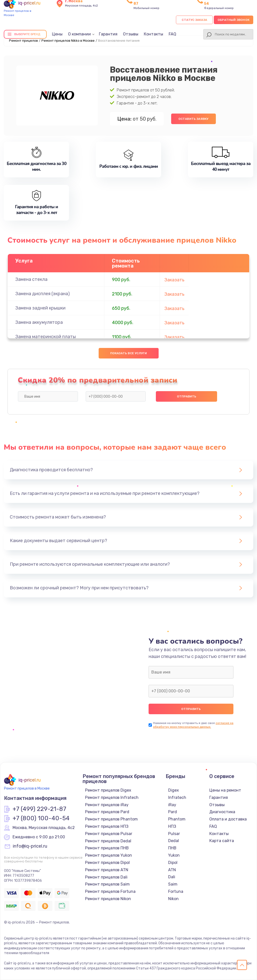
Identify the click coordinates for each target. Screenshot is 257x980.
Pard (173, 812)
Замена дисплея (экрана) (43, 294)
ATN (172, 870)
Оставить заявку (194, 119)
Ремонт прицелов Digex (108, 790)
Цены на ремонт (225, 790)
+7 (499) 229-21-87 (39, 809)
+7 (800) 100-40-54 (41, 818)
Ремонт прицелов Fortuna (110, 891)
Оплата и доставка (228, 819)
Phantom (177, 819)
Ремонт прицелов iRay (107, 805)
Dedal (174, 841)
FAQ (172, 34)
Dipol (173, 863)
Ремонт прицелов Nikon (108, 899)
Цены (57, 34)
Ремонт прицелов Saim (107, 884)
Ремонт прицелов (23, 41)
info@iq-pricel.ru (30, 846)
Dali (172, 877)
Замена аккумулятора (39, 322)
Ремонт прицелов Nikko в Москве (68, 41)
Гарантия (108, 34)
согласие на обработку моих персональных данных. (193, 725)
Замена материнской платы (46, 337)
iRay (172, 805)
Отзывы (131, 34)
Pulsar (174, 834)
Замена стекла (31, 279)
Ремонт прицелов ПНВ (107, 848)
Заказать (174, 280)
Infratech (177, 797)
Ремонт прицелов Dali (106, 877)
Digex (174, 790)
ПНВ (172, 848)
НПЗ (172, 826)
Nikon (173, 899)
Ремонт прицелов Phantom (111, 819)
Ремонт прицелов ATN (107, 870)
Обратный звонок (234, 20)
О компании (79, 34)
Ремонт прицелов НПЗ (107, 826)
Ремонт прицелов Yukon (109, 855)
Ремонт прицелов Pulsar (109, 834)
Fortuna (176, 891)
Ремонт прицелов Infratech (112, 797)
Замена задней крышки (40, 308)
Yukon (174, 855)
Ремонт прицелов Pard (107, 812)
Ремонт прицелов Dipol (107, 863)
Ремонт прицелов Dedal (108, 841)
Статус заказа (194, 20)
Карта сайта (222, 841)
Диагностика (222, 812)
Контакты (153, 34)
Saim (173, 884)
